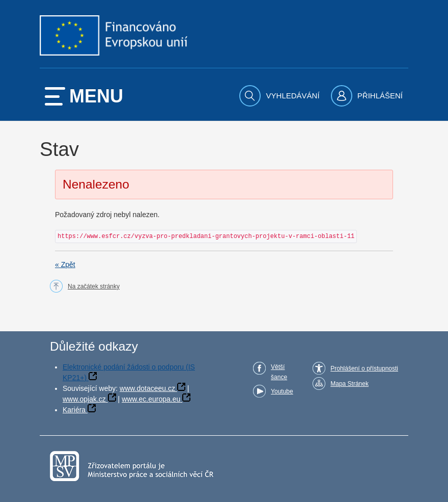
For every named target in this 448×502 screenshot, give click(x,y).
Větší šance (279, 372)
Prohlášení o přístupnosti (364, 368)
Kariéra (74, 410)
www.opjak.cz (84, 399)
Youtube (282, 391)
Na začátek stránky (94, 286)
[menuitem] (281, 96)
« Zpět (65, 265)
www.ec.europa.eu (151, 399)
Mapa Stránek (349, 384)
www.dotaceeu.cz (147, 388)
